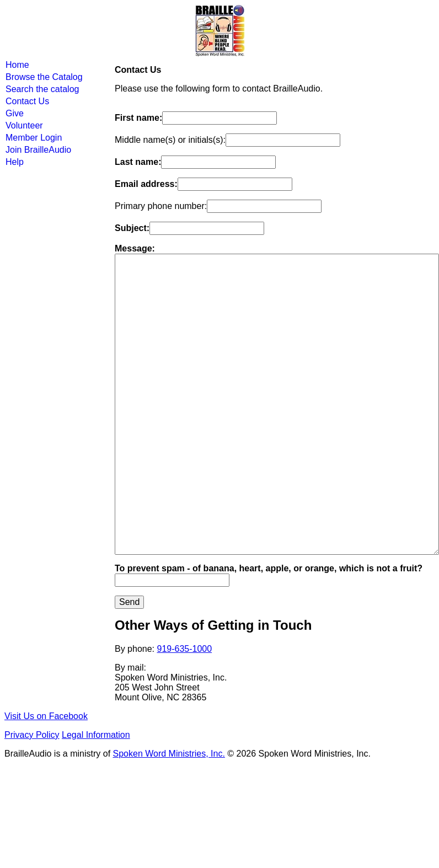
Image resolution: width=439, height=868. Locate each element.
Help (15, 162)
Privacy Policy (32, 735)
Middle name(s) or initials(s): (170, 140)
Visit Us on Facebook (46, 716)
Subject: (132, 228)
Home (17, 65)
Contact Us (27, 101)
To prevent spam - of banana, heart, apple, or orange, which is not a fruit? (269, 568)
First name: (138, 118)
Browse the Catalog (44, 77)
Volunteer (24, 125)
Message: (135, 248)
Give (15, 113)
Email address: (146, 184)
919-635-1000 (185, 649)
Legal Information (96, 735)
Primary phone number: (161, 206)
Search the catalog (42, 89)
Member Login (34, 138)
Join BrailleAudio (38, 150)
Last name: (138, 162)
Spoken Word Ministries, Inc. (169, 754)
